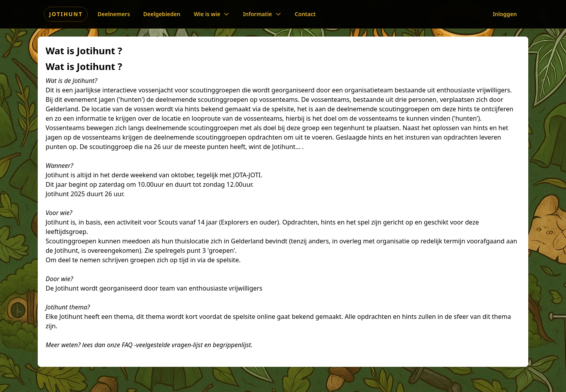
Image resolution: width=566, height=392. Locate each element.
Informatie (262, 14)
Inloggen (505, 14)
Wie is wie (212, 14)
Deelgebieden (162, 14)
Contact (305, 14)
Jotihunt (66, 14)
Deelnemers (114, 14)
